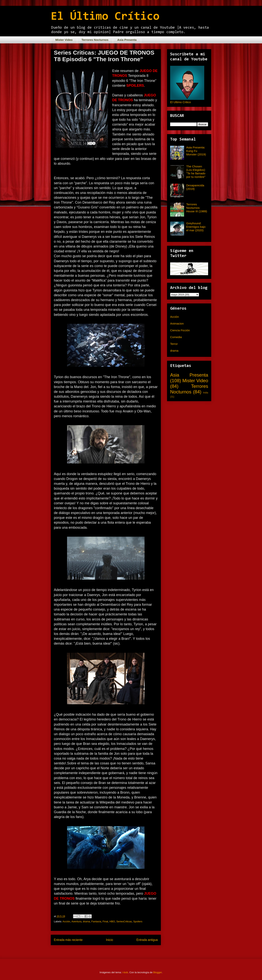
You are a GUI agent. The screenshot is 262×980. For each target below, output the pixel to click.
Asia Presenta (127, 40)
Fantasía (96, 921)
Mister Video (64, 40)
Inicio (109, 940)
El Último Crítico (105, 17)
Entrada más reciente (68, 940)
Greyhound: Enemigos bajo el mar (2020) (196, 227)
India (206, 393)
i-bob (125, 972)
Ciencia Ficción (180, 330)
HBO (112, 921)
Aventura (76, 921)
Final (105, 921)
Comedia (176, 337)
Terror (174, 344)
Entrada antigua (147, 940)
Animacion (177, 323)
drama (86, 921)
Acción (66, 921)
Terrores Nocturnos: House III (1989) (197, 208)
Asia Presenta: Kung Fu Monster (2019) (196, 151)
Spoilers (138, 921)
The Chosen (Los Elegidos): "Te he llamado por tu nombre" (196, 172)
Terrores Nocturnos (95, 40)
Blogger (158, 972)
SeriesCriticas (124, 921)
